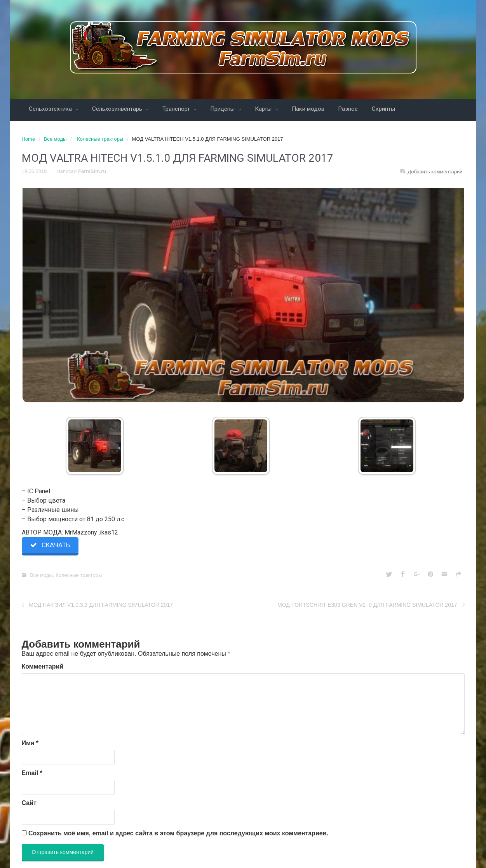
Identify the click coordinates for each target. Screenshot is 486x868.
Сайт (29, 803)
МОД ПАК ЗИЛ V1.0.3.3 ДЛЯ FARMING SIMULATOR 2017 (101, 605)
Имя (30, 743)
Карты (264, 109)
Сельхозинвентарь (118, 109)
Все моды (55, 139)
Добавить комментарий (435, 172)
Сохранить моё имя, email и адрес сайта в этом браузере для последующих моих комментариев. (178, 833)
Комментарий (43, 666)
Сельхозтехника (51, 109)
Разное (348, 109)
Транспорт (177, 109)
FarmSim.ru (92, 171)
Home (29, 139)
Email (32, 773)
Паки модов (308, 109)
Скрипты (383, 109)
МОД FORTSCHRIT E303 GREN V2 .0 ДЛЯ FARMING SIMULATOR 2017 (367, 605)
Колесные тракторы (100, 139)
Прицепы (223, 109)
